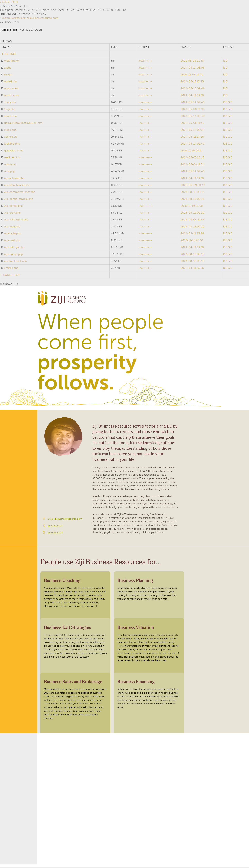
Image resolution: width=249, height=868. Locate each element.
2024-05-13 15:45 (192, 82)
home (7, 18)
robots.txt (10, 165)
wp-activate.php (14, 179)
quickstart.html (13, 151)
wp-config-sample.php (19, 199)
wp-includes (11, 96)
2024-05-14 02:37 (192, 130)
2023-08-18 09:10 (192, 192)
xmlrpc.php (11, 268)
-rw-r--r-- (145, 103)
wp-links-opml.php (16, 220)
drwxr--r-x (145, 68)
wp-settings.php (14, 248)
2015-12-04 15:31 (192, 75)
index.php (10, 130)
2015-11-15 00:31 (192, 151)
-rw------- (146, 206)
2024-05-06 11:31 (192, 123)
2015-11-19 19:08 (192, 206)
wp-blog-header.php (17, 186)
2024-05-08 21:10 (192, 110)
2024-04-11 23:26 (192, 96)
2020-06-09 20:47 (193, 186)
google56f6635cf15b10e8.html (24, 123)
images (8, 75)
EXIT (17, 275)
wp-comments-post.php (20, 192)
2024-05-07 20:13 (192, 158)
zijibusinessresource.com (43, 18)
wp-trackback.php (15, 262)
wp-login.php (13, 234)
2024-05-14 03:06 (193, 68)
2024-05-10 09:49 (193, 89)
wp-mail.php (12, 241)
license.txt (10, 137)
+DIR (12, 54)
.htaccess (10, 103)
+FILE (5, 54)
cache (7, 68)
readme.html (12, 158)
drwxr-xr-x (145, 61)
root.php (10, 172)
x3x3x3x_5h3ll (9, 2)
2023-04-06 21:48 (193, 220)
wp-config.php (13, 206)
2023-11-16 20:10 (192, 241)
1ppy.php (10, 110)
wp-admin (10, 82)
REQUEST (8, 275)
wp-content (11, 89)
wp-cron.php (12, 213)
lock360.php (12, 144)
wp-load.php (12, 227)
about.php (10, 116)
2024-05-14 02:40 (193, 103)
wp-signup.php (13, 255)
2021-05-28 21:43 (192, 61)
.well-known (11, 61)
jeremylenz (19, 18)
